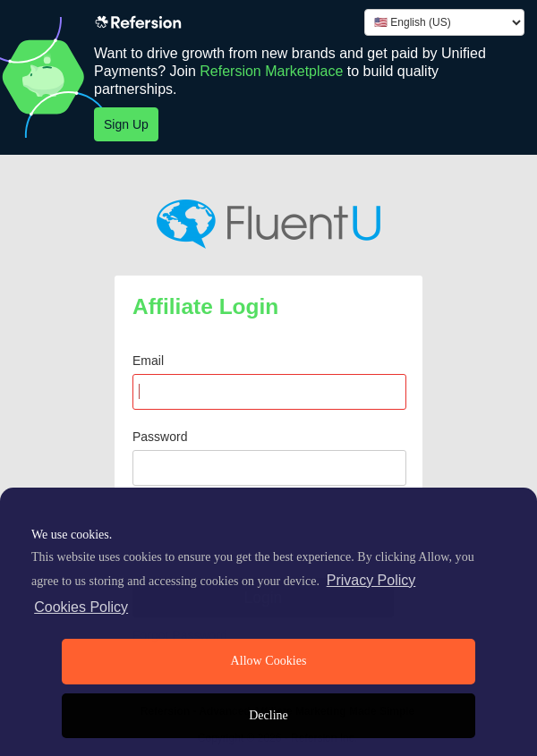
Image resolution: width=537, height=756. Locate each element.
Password (160, 437)
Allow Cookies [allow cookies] (269, 661)
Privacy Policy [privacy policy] (371, 580)
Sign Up (126, 124)
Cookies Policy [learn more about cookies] (81, 607)
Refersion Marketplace (271, 71)
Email (148, 361)
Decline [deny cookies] (268, 715)
